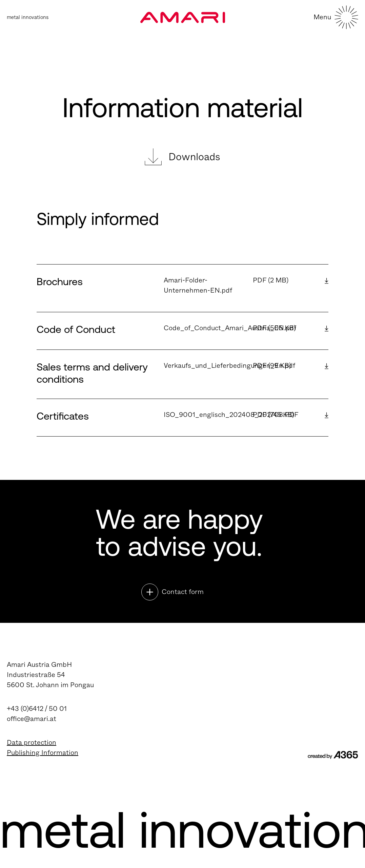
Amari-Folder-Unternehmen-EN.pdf (198, 285)
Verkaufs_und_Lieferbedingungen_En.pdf (229, 366)
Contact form (183, 592)
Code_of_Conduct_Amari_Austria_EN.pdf (230, 328)
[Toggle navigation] (336, 26)
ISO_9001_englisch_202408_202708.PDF (231, 415)
